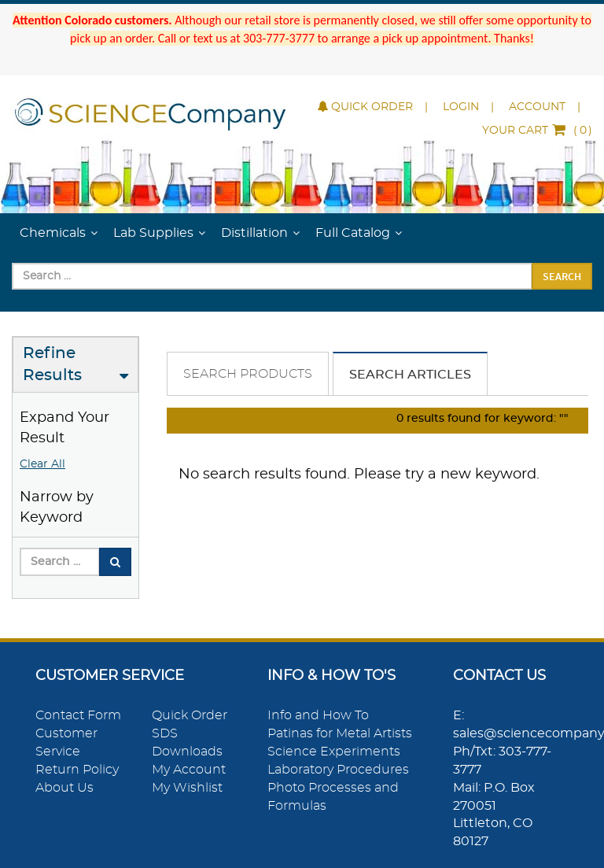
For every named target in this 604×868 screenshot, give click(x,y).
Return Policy (77, 770)
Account (537, 107)
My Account (189, 770)
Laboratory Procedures (338, 770)
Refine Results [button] (52, 365)
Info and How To (318, 715)
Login (461, 107)
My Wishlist (187, 788)
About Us (64, 788)
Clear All (42, 464)
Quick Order (365, 107)
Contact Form (78, 715)
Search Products (248, 374)
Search (562, 276)
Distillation (254, 233)
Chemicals (53, 233)
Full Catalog (353, 233)
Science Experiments (334, 752)
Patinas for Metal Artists (340, 733)
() (537, 131)
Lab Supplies (153, 233)
